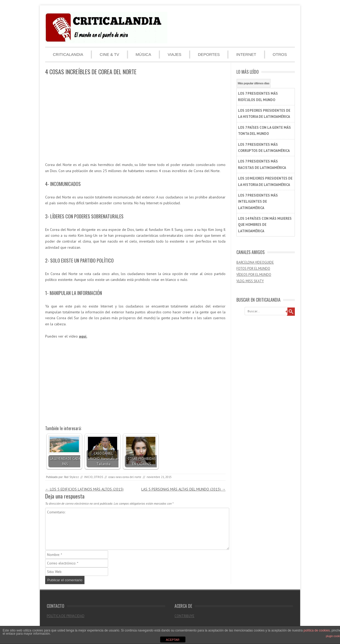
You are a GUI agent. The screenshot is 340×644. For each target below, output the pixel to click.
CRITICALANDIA (68, 54)
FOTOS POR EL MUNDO (253, 269)
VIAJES (175, 54)
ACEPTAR (173, 640)
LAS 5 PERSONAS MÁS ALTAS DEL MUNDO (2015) (183, 489)
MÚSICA (143, 54)
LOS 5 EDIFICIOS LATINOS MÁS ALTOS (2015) (84, 489)
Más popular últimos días (254, 83)
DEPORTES (209, 54)
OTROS (280, 54)
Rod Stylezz (71, 477)
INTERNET (246, 54)
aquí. (83, 336)
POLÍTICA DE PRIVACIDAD (66, 616)
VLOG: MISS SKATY (250, 281)
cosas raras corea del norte (125, 477)
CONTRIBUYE (184, 616)
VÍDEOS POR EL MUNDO (254, 275)
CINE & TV (109, 54)
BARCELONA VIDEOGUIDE (255, 262)
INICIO (88, 477)
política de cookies (317, 630)
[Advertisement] (135, 119)
